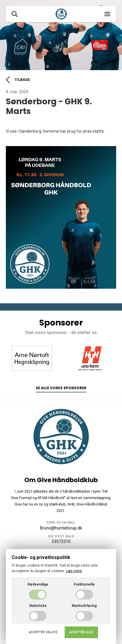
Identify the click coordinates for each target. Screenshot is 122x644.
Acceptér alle (81, 632)
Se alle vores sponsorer (61, 388)
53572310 (61, 541)
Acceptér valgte (43, 632)
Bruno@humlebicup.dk (61, 528)
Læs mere (74, 571)
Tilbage (18, 80)
